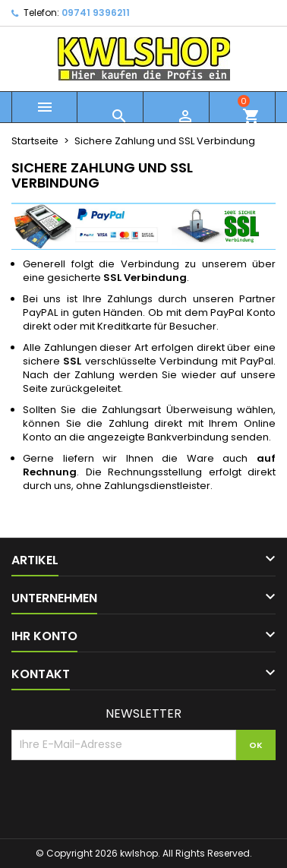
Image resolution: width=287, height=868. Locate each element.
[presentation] (127, 797)
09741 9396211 (96, 13)
